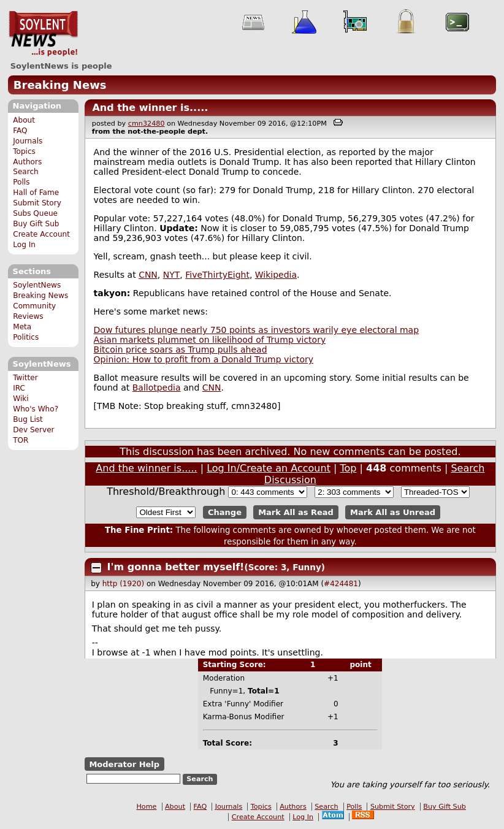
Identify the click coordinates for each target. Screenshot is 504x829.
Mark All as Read (296, 512)
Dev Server (33, 430)
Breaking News (60, 85)
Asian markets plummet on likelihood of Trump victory (210, 340)
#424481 (341, 584)
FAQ (20, 131)
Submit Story (37, 203)
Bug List (28, 419)
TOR (21, 440)
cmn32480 (147, 124)
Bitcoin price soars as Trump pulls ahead (181, 350)
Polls (21, 182)
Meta (22, 327)
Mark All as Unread (393, 512)
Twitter (25, 378)
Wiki (21, 399)
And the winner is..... (150, 108)
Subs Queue (35, 213)
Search (26, 172)
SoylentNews (43, 34)
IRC (19, 388)
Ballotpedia (157, 388)
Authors (27, 162)
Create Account (41, 234)
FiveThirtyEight (217, 275)
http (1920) (123, 584)
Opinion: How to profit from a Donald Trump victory (204, 359)
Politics (26, 337)
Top (348, 468)
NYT (172, 275)
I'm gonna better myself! (176, 567)
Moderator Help (124, 764)
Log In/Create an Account (269, 468)
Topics (24, 151)
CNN (148, 275)
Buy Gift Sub (36, 224)
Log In (24, 245)
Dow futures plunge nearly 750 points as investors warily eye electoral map (257, 330)
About (24, 120)
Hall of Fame (36, 193)
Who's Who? (36, 409)
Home (146, 807)
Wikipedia (276, 275)
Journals (28, 141)
